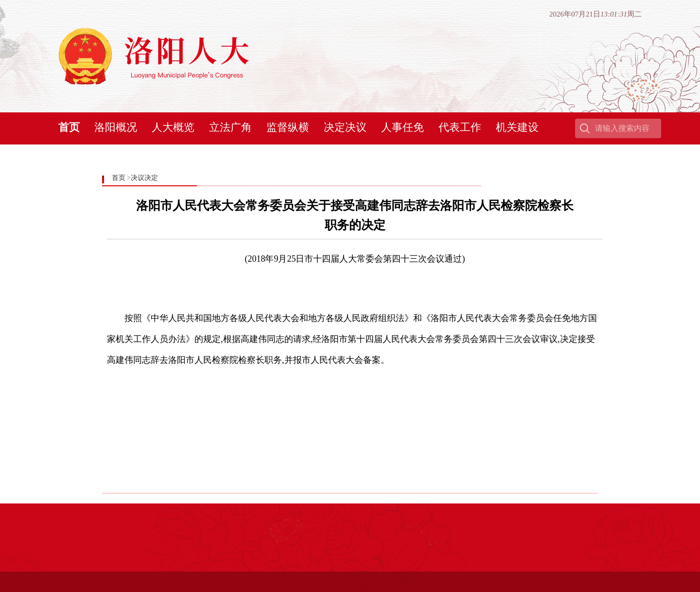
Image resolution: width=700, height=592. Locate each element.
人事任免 (402, 127)
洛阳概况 (116, 127)
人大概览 (173, 127)
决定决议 (345, 127)
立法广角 (230, 127)
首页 (69, 127)
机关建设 (517, 127)
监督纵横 (288, 127)
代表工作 (460, 127)
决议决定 (144, 178)
